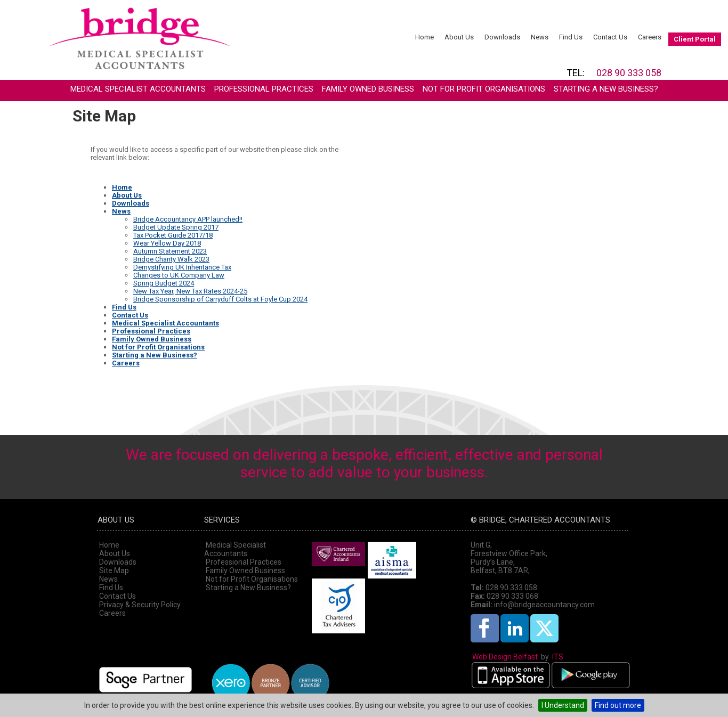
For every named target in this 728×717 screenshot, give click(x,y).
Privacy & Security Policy (140, 605)
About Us (459, 37)
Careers (650, 37)
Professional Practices (264, 89)
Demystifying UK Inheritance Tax (182, 267)
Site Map (114, 571)
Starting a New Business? (606, 89)
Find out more (618, 705)
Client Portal (695, 39)
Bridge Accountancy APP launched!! (188, 219)
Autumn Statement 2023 (170, 251)
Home (424, 37)
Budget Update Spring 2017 (176, 227)
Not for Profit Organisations (484, 89)
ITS (558, 657)
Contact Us (610, 37)
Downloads (502, 37)
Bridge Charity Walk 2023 (171, 259)
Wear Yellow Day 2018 (167, 243)
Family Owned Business (368, 89)
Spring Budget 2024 (164, 283)
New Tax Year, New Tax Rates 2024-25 (190, 291)
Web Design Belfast (505, 657)
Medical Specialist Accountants (138, 89)
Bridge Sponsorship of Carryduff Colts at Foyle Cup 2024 (220, 299)
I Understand (563, 705)
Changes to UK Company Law (179, 275)
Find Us (571, 37)
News (540, 37)
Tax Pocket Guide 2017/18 (173, 235)
